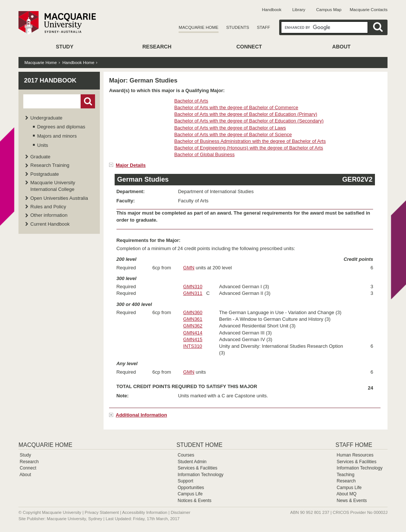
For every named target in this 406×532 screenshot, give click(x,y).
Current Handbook (50, 224)
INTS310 (192, 346)
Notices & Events (194, 501)
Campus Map (329, 10)
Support (185, 481)
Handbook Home (78, 63)
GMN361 (193, 319)
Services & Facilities (197, 468)
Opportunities (191, 488)
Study (65, 47)
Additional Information (141, 415)
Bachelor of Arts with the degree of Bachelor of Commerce (236, 107)
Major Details (131, 165)
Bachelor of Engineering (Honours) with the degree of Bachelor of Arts (249, 148)
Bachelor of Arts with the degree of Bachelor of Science (233, 134)
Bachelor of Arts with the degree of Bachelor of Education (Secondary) (249, 121)
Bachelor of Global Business (204, 154)
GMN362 (193, 326)
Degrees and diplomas (61, 127)
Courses (186, 455)
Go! (88, 101)
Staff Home (354, 445)
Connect (249, 47)
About (341, 47)
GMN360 (193, 312)
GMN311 (193, 293)
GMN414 (193, 333)
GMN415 (193, 339)
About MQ (346, 494)
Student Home (199, 445)
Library (299, 10)
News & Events (352, 501)
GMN (189, 268)
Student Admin (192, 462)
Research (157, 47)
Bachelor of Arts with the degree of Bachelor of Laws (230, 128)
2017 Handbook (50, 80)
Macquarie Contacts (369, 10)
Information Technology (200, 475)
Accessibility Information (145, 512)
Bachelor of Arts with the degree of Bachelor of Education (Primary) (246, 114)
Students (238, 27)
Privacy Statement (102, 512)
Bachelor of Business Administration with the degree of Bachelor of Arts (250, 141)
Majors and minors (57, 136)
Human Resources (355, 455)
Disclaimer (181, 512)
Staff (264, 27)
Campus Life (190, 494)
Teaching (345, 475)
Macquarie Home (198, 27)
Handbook (272, 10)
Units (43, 145)
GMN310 (193, 287)
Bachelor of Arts (191, 101)
